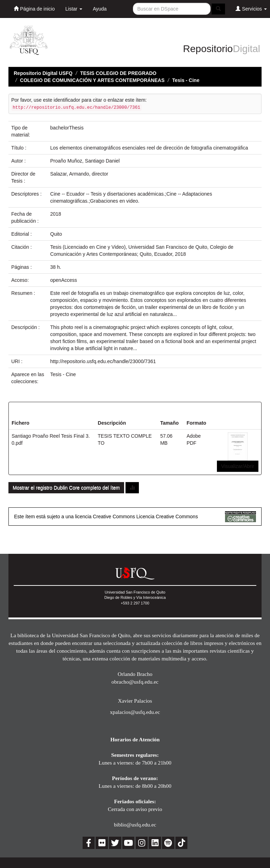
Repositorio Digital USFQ (43, 73)
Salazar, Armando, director (79, 174)
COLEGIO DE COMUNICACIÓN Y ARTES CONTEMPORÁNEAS (92, 80)
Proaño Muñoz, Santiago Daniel (85, 161)
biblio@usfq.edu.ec (135, 825)
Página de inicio (34, 9)
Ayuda (100, 9)
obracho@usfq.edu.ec (135, 682)
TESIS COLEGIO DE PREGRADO (118, 73)
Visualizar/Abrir (238, 466)
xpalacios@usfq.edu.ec (135, 712)
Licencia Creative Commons (167, 517)
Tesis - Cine (186, 80)
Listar (74, 9)
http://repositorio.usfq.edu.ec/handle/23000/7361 (103, 361)
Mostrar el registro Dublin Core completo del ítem (66, 488)
